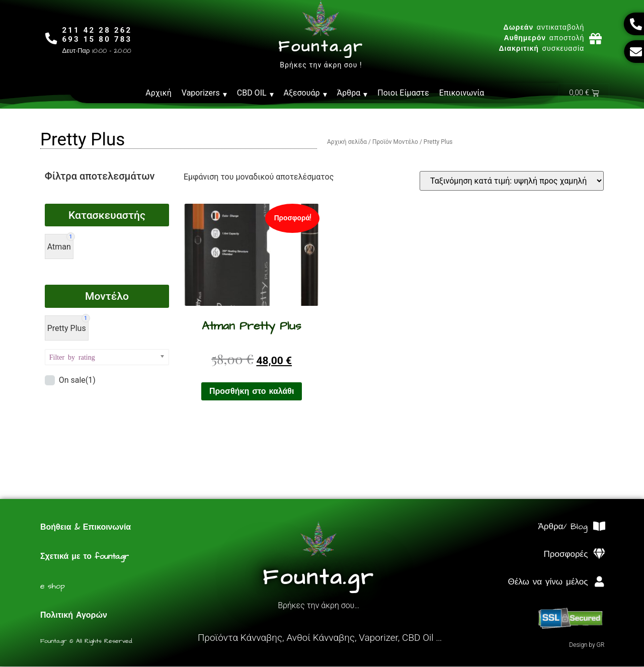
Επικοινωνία (462, 93)
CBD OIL (255, 93)
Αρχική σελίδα (347, 142)
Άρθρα (352, 93)
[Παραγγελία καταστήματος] (512, 181)
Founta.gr (321, 47)
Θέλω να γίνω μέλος (548, 582)
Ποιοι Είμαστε (403, 93)
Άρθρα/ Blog (563, 527)
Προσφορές (566, 555)
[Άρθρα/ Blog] (599, 527)
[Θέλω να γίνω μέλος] (599, 582)
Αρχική (158, 93)
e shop (53, 587)
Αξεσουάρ (305, 93)
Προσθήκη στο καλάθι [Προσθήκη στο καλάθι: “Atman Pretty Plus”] (252, 392)
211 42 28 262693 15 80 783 (98, 35)
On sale (77, 381)
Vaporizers (204, 93)
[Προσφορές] (599, 555)
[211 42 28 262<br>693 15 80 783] (52, 38)
